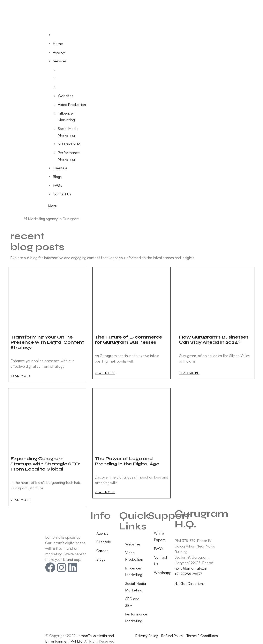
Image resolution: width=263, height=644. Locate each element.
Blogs (101, 559)
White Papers (160, 537)
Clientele (104, 542)
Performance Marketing (136, 617)
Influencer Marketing (134, 571)
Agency (102, 533)
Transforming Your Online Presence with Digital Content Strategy (47, 342)
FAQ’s (159, 549)
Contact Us (161, 561)
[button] (21, 376)
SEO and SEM (132, 602)
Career (102, 551)
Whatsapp (163, 573)
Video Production (134, 556)
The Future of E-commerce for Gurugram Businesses (128, 340)
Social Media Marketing (136, 587)
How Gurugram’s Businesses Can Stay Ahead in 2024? (214, 340)
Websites (133, 544)
